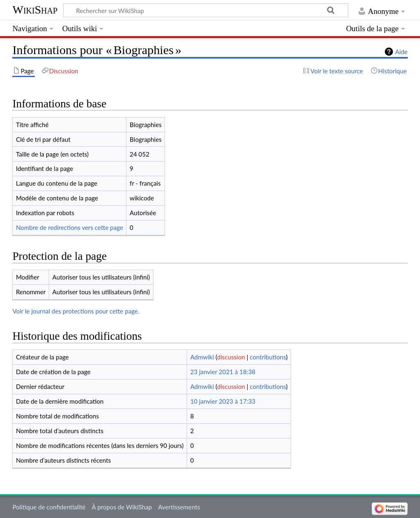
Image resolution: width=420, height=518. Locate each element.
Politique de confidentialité (49, 507)
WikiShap (35, 10)
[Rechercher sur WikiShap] (205, 10)
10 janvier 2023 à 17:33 (223, 401)
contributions (268, 357)
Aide (401, 52)
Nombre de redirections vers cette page (70, 227)
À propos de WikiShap (122, 507)
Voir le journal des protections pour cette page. (76, 311)
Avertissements (179, 507)
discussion (231, 357)
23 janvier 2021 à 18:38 (223, 372)
